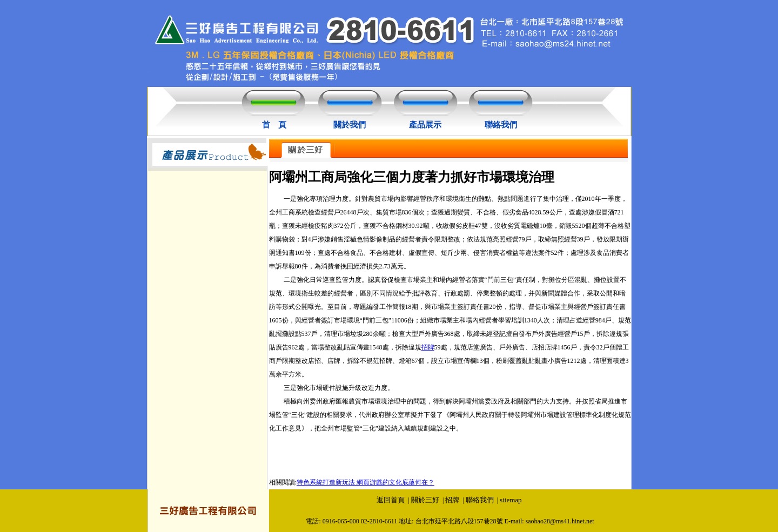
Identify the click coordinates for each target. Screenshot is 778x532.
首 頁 (274, 125)
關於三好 (425, 500)
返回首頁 (391, 500)
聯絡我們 (501, 125)
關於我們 (350, 125)
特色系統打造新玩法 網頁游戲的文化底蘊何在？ (365, 482)
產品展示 (425, 125)
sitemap (511, 500)
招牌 (428, 347)
